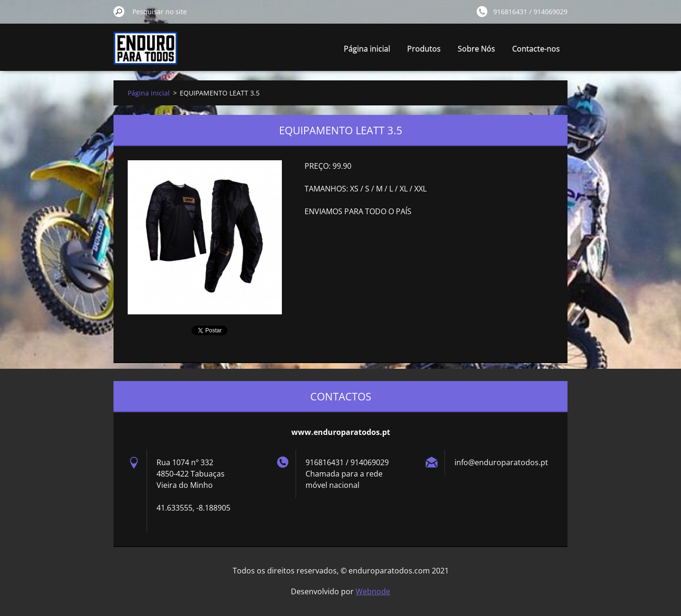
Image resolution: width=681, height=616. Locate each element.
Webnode (373, 591)
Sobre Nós (476, 49)
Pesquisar (119, 11)
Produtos (424, 49)
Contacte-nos (536, 49)
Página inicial (367, 49)
